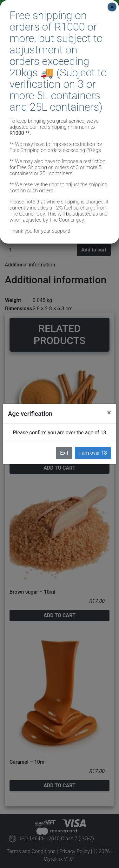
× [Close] (112, 7)
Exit (64, 453)
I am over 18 (93, 453)
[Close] (109, 413)
